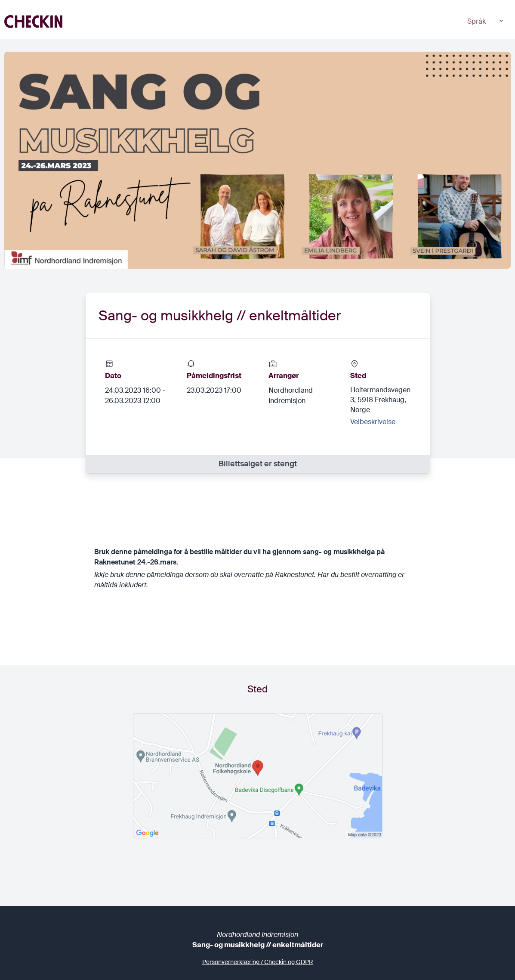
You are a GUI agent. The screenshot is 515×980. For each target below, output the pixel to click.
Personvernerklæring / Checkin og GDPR (258, 962)
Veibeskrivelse (373, 422)
